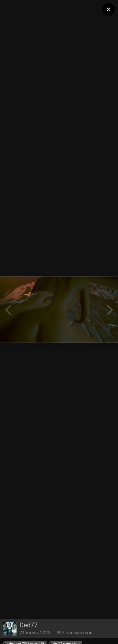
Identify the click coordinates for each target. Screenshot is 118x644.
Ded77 (29, 625)
